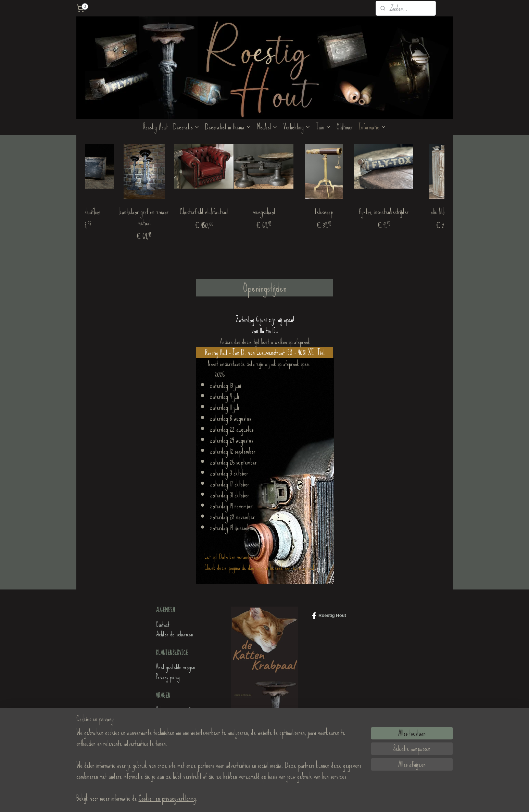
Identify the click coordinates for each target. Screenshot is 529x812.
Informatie (372, 127)
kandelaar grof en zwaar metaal (175, 217)
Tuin (324, 127)
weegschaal (294, 212)
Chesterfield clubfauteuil (235, 212)
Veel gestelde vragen (175, 667)
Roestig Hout (155, 127)
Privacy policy (168, 677)
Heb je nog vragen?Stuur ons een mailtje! (176, 715)
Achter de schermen (174, 634)
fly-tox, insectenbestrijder (414, 212)
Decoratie (186, 127)
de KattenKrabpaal (173, 753)
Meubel (267, 127)
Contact (163, 625)
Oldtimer (345, 127)
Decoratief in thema (228, 127)
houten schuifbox (115, 212)
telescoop (354, 212)
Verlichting (297, 127)
